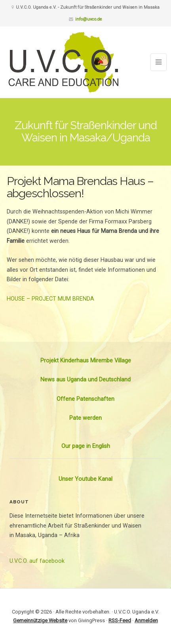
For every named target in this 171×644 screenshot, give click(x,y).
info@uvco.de (89, 19)
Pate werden (85, 418)
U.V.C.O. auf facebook (37, 561)
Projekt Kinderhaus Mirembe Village (86, 361)
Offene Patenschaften (85, 399)
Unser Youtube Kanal (85, 479)
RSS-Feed (120, 620)
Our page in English (86, 446)
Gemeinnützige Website (40, 620)
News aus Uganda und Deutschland (85, 380)
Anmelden (146, 620)
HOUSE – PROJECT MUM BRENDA (50, 299)
